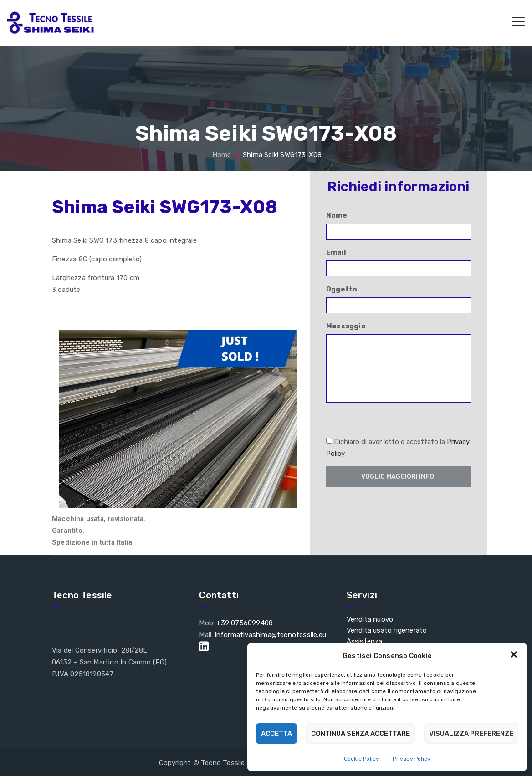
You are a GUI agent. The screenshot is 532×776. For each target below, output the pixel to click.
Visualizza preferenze (471, 734)
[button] (514, 656)
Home (220, 155)
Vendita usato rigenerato (387, 630)
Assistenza (365, 641)
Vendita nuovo (370, 619)
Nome (399, 225)
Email (399, 262)
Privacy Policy (412, 759)
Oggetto (399, 299)
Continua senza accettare (361, 734)
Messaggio (399, 362)
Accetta (276, 734)
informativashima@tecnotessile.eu (271, 635)
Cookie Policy (362, 759)
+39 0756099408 (245, 623)
